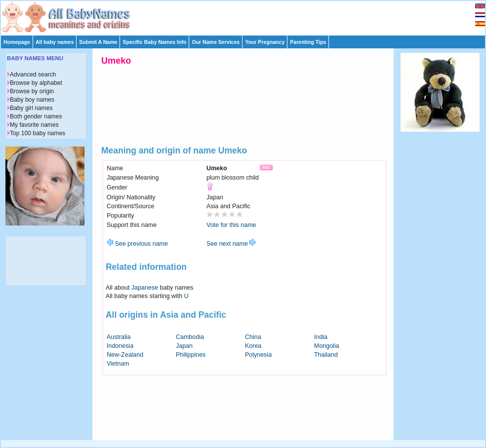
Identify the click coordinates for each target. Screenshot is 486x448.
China (253, 337)
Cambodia (190, 337)
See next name (231, 244)
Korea (253, 346)
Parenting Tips (308, 42)
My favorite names (34, 125)
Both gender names (36, 116)
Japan (184, 346)
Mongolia (327, 346)
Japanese (145, 288)
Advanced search (33, 75)
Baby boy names (32, 100)
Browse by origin (32, 91)
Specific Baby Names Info (154, 42)
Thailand (326, 355)
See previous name (137, 244)
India (321, 337)
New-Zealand (125, 355)
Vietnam (118, 364)
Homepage (17, 42)
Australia (119, 337)
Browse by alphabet (36, 83)
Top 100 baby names (38, 133)
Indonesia (120, 346)
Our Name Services (216, 42)
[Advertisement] (440, 285)
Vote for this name (231, 225)
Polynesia (258, 355)
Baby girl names (31, 108)
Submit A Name (98, 42)
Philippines (191, 355)
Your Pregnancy (265, 42)
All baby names (55, 42)
